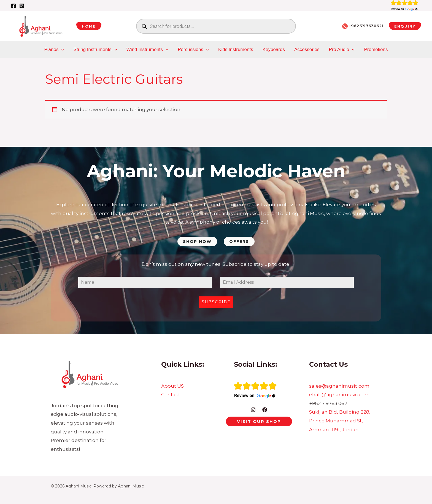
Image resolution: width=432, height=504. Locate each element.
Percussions (193, 50)
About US (172, 386)
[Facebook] (13, 6)
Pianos (54, 50)
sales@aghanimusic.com (339, 386)
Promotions (376, 49)
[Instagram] (22, 6)
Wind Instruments (147, 50)
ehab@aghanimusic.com (339, 395)
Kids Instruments (236, 49)
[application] (61, 50)
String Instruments (95, 50)
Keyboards (274, 49)
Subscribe (216, 302)
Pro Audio (342, 50)
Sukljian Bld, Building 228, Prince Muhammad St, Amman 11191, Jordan (340, 421)
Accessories (307, 49)
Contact (171, 395)
